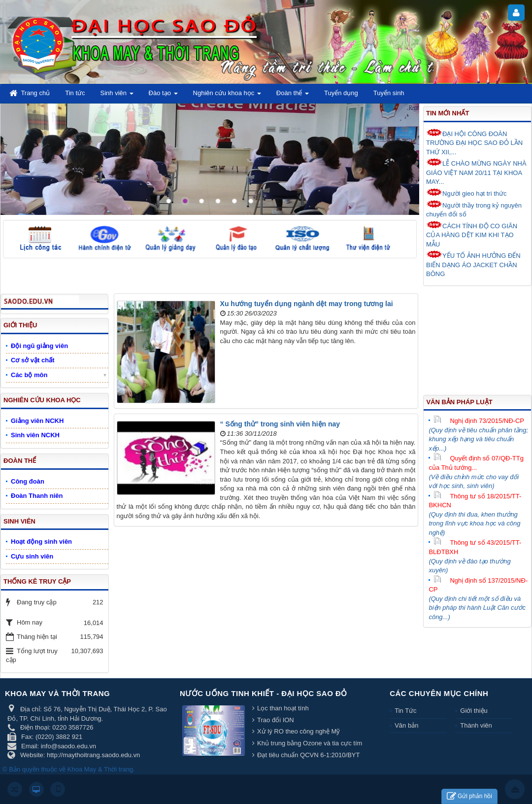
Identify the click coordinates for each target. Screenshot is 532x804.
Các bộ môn (29, 375)
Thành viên (476, 725)
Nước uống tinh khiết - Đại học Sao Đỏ (264, 693)
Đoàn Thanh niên (37, 496)
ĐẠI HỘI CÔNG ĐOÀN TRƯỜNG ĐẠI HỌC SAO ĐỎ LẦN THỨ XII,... (474, 142)
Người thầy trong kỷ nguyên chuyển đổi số (474, 209)
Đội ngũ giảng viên (39, 346)
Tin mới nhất (448, 113)
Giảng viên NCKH (37, 421)
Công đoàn (28, 481)
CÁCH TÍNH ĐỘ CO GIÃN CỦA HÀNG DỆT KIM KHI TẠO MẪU (472, 234)
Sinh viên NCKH (35, 435)
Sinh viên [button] (117, 96)
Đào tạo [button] (163, 96)
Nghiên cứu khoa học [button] (227, 96)
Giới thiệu (474, 711)
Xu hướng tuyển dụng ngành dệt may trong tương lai (307, 304)
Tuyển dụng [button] (341, 93)
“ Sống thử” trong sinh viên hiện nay (280, 424)
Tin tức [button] (75, 93)
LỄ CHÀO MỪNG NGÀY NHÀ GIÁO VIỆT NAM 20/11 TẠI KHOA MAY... (476, 172)
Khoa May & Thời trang (100, 769)
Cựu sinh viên (32, 556)
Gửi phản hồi (469, 796)
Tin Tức (405, 711)
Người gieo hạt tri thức (466, 193)
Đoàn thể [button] (293, 96)
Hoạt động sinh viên (41, 542)
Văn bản (406, 725)
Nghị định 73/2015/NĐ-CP (479, 421)
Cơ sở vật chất (33, 360)
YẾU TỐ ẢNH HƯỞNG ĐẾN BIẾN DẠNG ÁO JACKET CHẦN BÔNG (473, 264)
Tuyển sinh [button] (389, 93)
